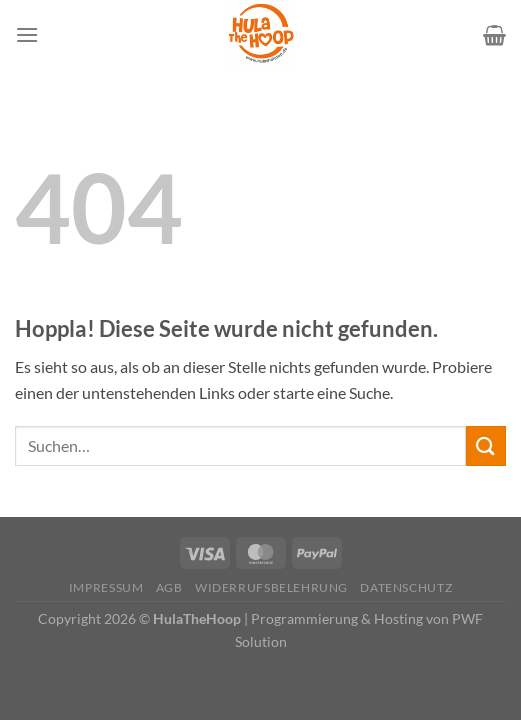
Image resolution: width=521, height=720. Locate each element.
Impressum (106, 587)
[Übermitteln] (486, 445)
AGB (169, 587)
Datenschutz (406, 587)
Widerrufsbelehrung (271, 587)
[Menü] (27, 34)
